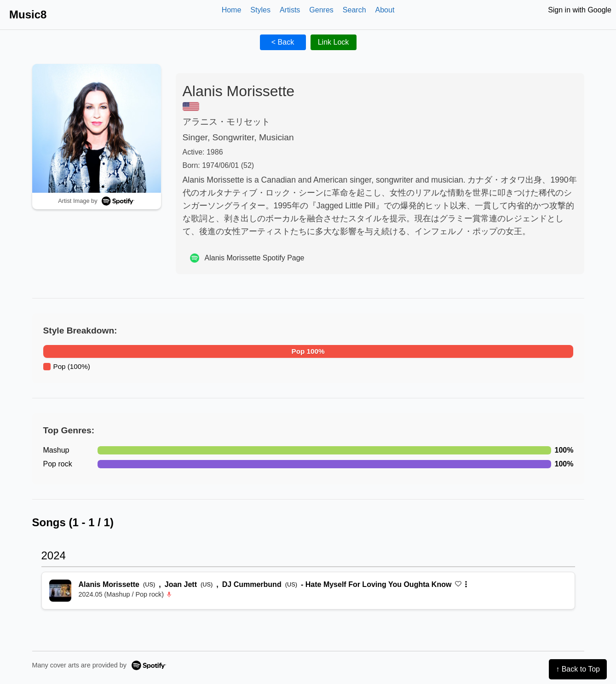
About (385, 10)
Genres (321, 10)
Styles (260, 10)
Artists (290, 10)
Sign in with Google (580, 10)
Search (354, 10)
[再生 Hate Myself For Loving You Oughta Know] (60, 591)
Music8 (28, 14)
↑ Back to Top (578, 669)
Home (232, 10)
